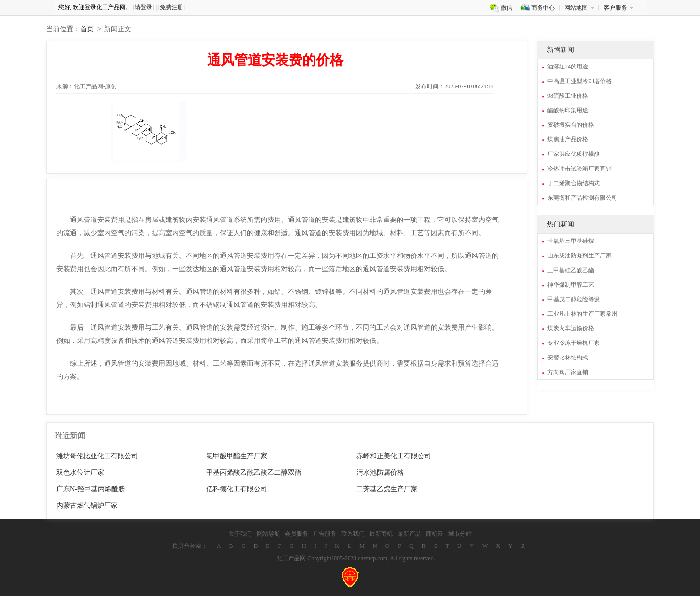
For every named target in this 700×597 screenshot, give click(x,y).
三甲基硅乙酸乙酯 (571, 271)
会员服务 (297, 535)
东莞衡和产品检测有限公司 (582, 199)
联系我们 (353, 535)
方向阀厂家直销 (568, 373)
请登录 (143, 7)
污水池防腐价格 (380, 473)
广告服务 (325, 535)
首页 (87, 30)
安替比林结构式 (568, 358)
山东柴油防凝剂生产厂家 (579, 256)
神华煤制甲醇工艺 (571, 286)
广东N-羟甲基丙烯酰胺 (91, 490)
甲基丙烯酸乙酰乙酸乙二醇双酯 (254, 473)
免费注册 (172, 7)
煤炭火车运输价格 (571, 329)
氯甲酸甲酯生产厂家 (237, 457)
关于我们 (240, 535)
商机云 (435, 535)
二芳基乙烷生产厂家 (387, 490)
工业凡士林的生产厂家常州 (582, 315)
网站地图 (576, 8)
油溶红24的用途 (568, 68)
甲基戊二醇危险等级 (574, 300)
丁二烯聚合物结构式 (574, 184)
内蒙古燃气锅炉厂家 (87, 506)
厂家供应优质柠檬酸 (574, 155)
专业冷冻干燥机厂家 (574, 344)
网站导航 (268, 535)
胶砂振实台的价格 (571, 126)
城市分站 (460, 535)
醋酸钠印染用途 (568, 111)
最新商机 (381, 535)
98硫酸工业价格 (568, 97)
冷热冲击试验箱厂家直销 (579, 170)
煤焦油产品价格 (568, 140)
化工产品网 (291, 559)
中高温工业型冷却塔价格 (579, 82)
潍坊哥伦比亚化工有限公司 (97, 457)
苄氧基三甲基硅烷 (571, 242)
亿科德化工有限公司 (237, 490)
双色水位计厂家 (80, 473)
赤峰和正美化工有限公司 (394, 457)
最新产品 (409, 535)
